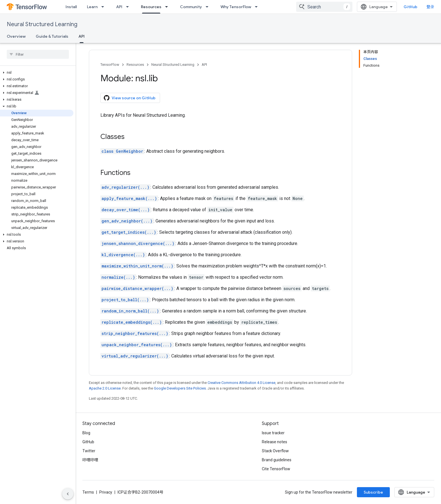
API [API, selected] (82, 36)
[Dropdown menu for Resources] (168, 7)
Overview (16, 36)
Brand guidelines (277, 460)
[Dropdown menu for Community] (209, 7)
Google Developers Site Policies (180, 388)
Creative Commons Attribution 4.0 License (241, 383)
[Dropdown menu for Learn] (104, 7)
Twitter (89, 451)
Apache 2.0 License (105, 388)
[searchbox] (38, 54)
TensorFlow (110, 65)
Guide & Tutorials (52, 36)
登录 (430, 7)
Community (191, 7)
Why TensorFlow (236, 7)
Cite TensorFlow (276, 469)
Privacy (106, 492)
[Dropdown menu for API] (129, 7)
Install (71, 7)
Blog (86, 433)
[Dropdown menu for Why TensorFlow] (258, 7)
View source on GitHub (130, 98)
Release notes (274, 442)
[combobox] (324, 7)
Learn (92, 7)
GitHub (410, 7)
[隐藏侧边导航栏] (68, 494)
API (119, 7)
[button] (37, 73)
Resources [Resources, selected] (151, 7)
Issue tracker (273, 433)
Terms (88, 492)
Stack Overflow (275, 451)
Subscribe (373, 492)
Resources (135, 65)
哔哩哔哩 (90, 460)
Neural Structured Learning (42, 24)
